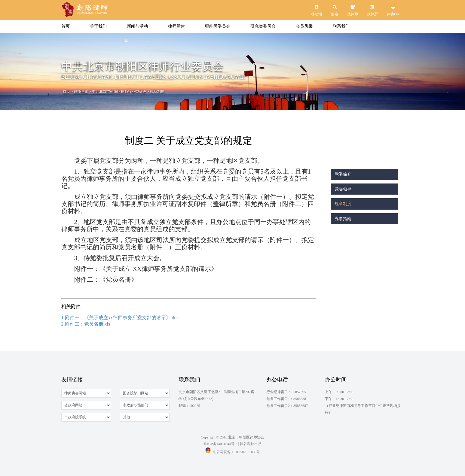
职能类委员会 (218, 26)
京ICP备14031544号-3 (220, 444)
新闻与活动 (137, 26)
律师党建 (176, 26)
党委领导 (343, 189)
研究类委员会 (263, 26)
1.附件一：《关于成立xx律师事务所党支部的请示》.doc (120, 318)
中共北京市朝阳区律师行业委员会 (119, 92)
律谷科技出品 (251, 444)
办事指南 (343, 219)
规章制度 (343, 204)
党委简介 (343, 174)
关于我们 (98, 26)
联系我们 (341, 26)
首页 (66, 26)
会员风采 (304, 26)
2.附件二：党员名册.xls (86, 324)
